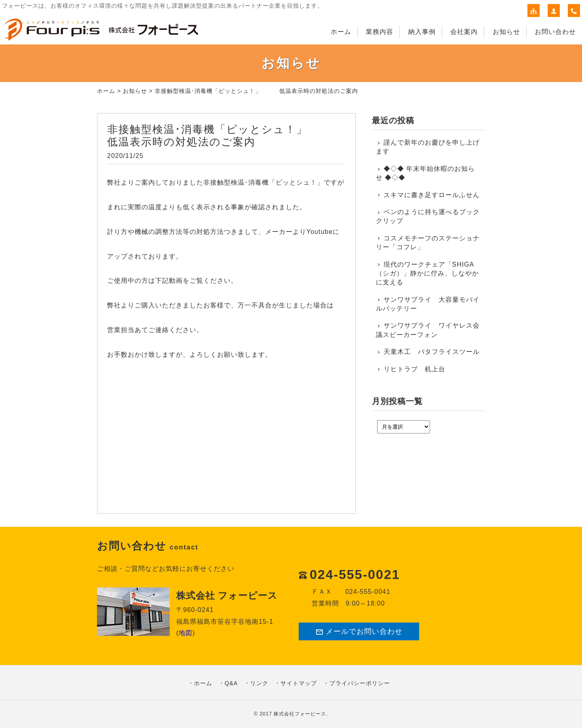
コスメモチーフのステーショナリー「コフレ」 (428, 243)
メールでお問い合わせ (359, 632)
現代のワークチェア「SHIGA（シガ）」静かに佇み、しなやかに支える (427, 274)
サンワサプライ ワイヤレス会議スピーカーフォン (428, 330)
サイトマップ (299, 683)
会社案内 (464, 32)
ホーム (341, 32)
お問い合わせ (555, 32)
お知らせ (506, 32)
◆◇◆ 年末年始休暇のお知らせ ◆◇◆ (425, 173)
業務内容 (380, 32)
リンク (259, 683)
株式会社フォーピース (300, 714)
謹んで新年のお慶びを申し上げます (428, 147)
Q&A (231, 683)
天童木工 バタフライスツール (432, 352)
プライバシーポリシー (360, 683)
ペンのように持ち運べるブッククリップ (428, 216)
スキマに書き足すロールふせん (432, 195)
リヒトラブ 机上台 (414, 369)
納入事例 (422, 32)
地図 (186, 633)
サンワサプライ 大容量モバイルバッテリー (428, 304)
